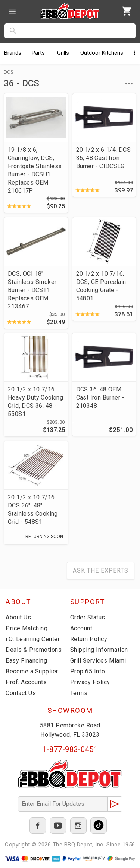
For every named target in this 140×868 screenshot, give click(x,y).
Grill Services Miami (98, 661)
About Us (18, 617)
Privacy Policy (90, 682)
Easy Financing (26, 661)
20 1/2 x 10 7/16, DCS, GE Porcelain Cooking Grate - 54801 (101, 286)
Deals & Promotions (34, 650)
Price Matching (27, 628)
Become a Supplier (32, 671)
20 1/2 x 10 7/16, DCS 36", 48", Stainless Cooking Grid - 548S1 (33, 510)
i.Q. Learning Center (33, 639)
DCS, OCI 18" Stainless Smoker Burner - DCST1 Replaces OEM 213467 (32, 290)
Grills (63, 53)
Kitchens (102, 53)
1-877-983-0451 (70, 749)
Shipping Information (99, 650)
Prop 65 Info (88, 671)
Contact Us (21, 693)
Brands (13, 53)
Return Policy (89, 639)
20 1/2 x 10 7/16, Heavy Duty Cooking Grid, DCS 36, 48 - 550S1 (35, 402)
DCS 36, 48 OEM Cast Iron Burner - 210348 (100, 398)
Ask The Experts (101, 571)
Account (81, 628)
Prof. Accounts (26, 682)
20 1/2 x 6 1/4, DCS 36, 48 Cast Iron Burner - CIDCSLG (104, 158)
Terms (79, 693)
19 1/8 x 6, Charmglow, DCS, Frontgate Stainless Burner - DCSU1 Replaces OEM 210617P (35, 170)
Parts (38, 53)
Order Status (88, 617)
